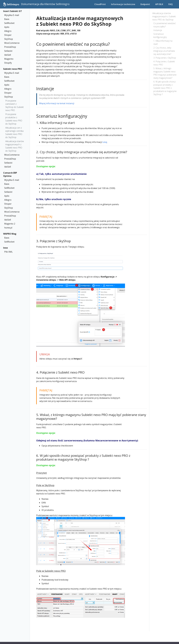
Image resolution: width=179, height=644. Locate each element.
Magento (9, 59)
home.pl (8, 228)
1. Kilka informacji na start (163, 42)
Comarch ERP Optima (10, 174)
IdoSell (8, 55)
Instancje (158, 30)
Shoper (8, 35)
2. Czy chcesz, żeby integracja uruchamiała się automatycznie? (164, 51)
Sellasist (8, 51)
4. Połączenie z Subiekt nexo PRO (164, 63)
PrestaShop (10, 47)
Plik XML (8, 252)
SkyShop (9, 39)
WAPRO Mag (10, 234)
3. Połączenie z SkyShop (165, 58)
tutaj (105, 142)
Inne (6, 248)
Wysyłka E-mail (12, 15)
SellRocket (9, 23)
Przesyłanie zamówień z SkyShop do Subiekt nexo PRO (14, 105)
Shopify (8, 63)
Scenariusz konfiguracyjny (160, 36)
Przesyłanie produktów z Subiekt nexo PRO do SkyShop (14, 119)
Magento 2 (10, 224)
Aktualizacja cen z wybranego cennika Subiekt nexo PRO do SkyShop (14, 133)
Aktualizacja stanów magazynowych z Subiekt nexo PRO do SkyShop (15, 146)
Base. (7, 19)
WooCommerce (12, 43)
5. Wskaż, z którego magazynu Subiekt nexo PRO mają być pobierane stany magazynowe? (165, 73)
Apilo (7, 27)
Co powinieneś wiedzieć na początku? (165, 25)
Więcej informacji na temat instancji (57, 103)
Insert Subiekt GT (13, 11)
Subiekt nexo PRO (13, 69)
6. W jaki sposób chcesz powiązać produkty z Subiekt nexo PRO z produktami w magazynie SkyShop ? (165, 88)
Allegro (8, 31)
